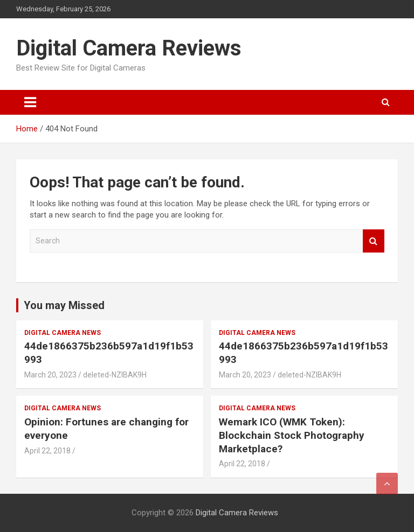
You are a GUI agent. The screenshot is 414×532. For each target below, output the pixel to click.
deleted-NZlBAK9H (115, 375)
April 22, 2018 (47, 451)
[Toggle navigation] (30, 102)
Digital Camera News (63, 333)
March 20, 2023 (50, 375)
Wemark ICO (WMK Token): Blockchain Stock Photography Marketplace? (292, 435)
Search (374, 241)
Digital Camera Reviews (129, 48)
